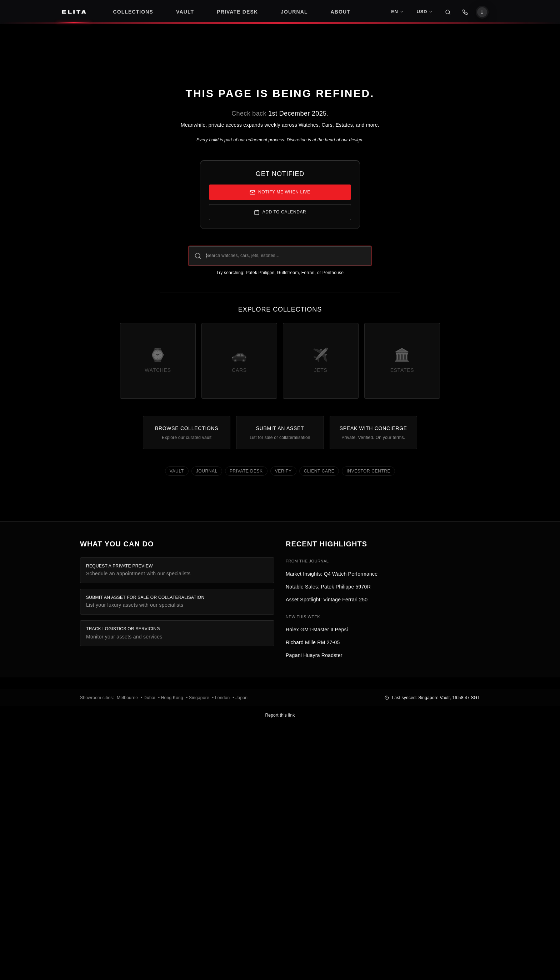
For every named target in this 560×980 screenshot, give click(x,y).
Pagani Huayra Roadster (314, 655)
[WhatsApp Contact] (465, 12)
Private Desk (246, 471)
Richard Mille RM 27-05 (313, 642)
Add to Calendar (280, 212)
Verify (283, 471)
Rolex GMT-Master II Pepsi (317, 630)
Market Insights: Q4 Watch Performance (332, 574)
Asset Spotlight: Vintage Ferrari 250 (327, 600)
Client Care (319, 471)
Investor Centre (368, 471)
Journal (207, 471)
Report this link (280, 715)
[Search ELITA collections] (280, 256)
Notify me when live (280, 192)
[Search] (448, 12)
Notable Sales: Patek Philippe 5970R (328, 587)
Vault (177, 471)
